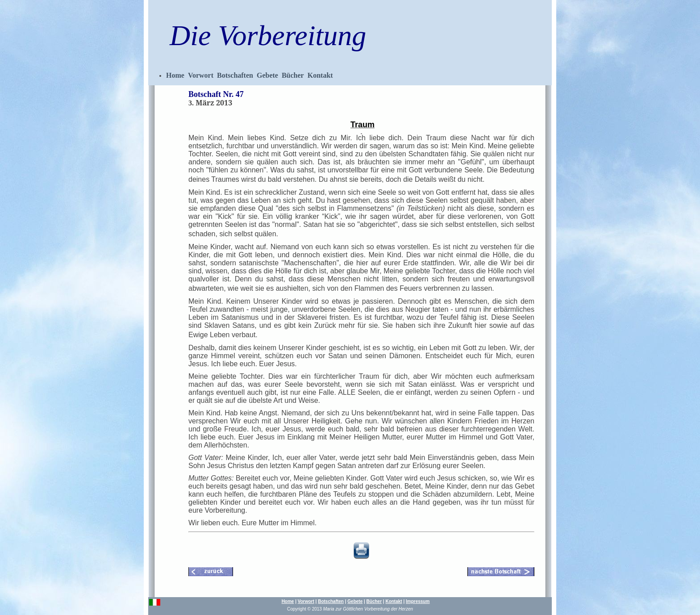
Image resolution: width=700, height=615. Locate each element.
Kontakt (320, 75)
